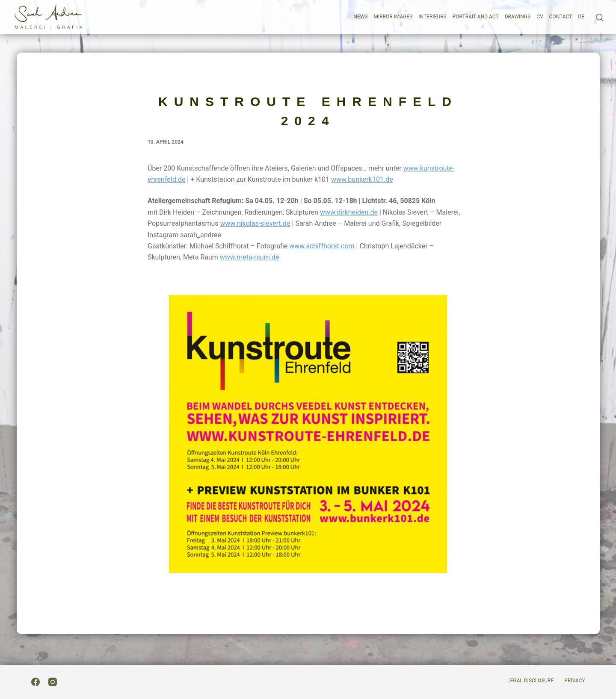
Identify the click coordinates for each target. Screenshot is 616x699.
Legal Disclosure (530, 681)
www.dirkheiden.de (349, 212)
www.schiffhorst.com (322, 246)
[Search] (600, 17)
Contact (561, 17)
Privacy (575, 681)
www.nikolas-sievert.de (255, 223)
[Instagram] (53, 682)
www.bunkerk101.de (362, 179)
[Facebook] (36, 682)
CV (540, 17)
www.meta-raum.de (250, 257)
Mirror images (393, 17)
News (360, 17)
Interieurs (432, 17)
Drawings (518, 17)
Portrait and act (476, 17)
